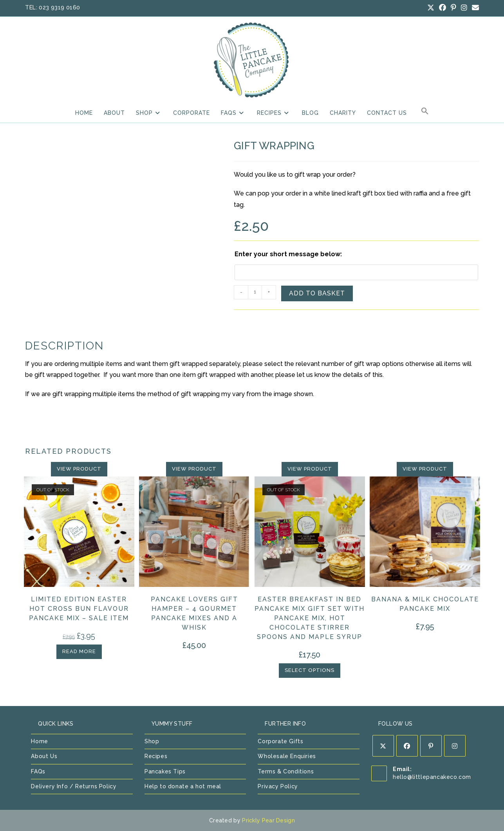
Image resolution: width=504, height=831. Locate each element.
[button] (425, 113)
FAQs (38, 771)
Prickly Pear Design (268, 820)
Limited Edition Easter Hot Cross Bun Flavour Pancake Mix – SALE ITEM (79, 609)
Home (39, 741)
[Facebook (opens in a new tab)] (443, 8)
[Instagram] (455, 746)
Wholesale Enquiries (287, 756)
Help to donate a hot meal (183, 786)
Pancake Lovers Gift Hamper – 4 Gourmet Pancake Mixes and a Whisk (194, 613)
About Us (44, 756)
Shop (152, 741)
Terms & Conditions (286, 771)
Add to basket (317, 293)
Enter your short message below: (288, 254)
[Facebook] (407, 746)
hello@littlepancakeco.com (432, 777)
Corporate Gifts (280, 741)
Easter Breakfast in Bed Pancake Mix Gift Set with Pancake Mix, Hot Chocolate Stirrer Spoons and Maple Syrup (310, 618)
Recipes (156, 756)
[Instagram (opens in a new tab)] (464, 8)
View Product (79, 469)
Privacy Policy (278, 786)
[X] (383, 746)
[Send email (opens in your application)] (474, 8)
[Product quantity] (255, 292)
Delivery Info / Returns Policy (74, 786)
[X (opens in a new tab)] (431, 8)
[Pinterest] (431, 746)
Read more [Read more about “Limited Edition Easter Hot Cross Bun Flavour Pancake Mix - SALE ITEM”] (79, 651)
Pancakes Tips (165, 771)
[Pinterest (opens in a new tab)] (453, 8)
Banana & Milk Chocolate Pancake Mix (425, 604)
